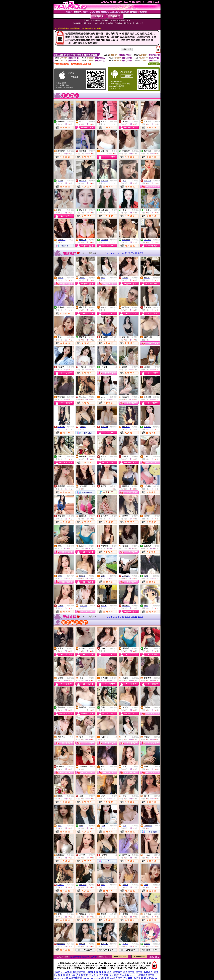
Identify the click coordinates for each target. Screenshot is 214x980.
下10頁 (134, 253)
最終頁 (140, 253)
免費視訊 (70, 122)
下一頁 (127, 253)
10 (123, 253)
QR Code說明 (154, 64)
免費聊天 (114, 151)
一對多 (71, 240)
